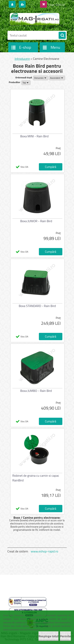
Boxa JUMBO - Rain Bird (36, 391)
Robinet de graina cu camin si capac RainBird (36, 478)
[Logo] (35, 19)
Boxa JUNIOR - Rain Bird (36, 221)
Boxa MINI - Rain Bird (35, 136)
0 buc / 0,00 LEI (57, 5)
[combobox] (41, 78)
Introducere (22, 59)
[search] (62, 36)
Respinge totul (48, 636)
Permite (65, 636)
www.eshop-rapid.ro (44, 551)
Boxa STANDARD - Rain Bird (37, 306)
